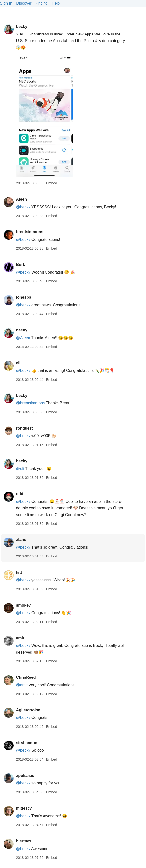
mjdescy (24, 808)
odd (20, 494)
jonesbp (23, 297)
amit (20, 638)
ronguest (24, 428)
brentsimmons (29, 232)
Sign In (6, 3)
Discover (24, 3)
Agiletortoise (28, 710)
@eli (20, 469)
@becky (23, 207)
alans (21, 540)
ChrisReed (26, 677)
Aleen (21, 199)
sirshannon (27, 743)
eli (18, 363)
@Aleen (23, 338)
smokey (23, 605)
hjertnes (24, 841)
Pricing (42, 3)
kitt (19, 572)
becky (22, 26)
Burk (20, 265)
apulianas (25, 775)
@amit (22, 685)
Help (56, 3)
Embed (51, 183)
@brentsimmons (30, 403)
